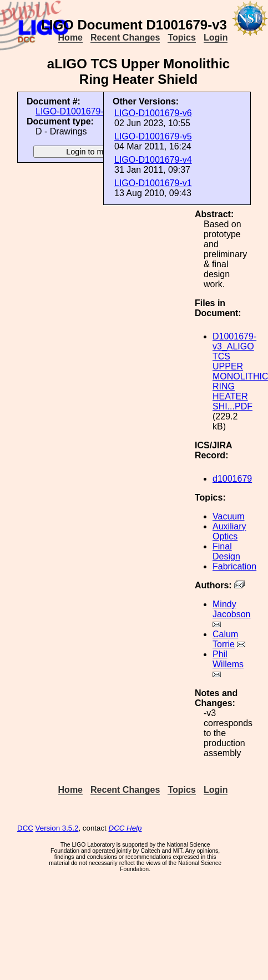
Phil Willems (228, 659)
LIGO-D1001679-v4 (153, 160)
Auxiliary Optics (229, 531)
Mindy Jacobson (232, 609)
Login (216, 37)
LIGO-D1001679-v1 (153, 183)
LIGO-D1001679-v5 (153, 136)
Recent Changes (125, 37)
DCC (25, 828)
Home (70, 37)
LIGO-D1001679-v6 (153, 113)
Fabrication (234, 566)
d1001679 (232, 479)
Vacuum (229, 516)
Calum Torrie (225, 639)
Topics (181, 37)
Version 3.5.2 (57, 828)
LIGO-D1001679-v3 (74, 111)
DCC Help (125, 828)
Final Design (226, 551)
